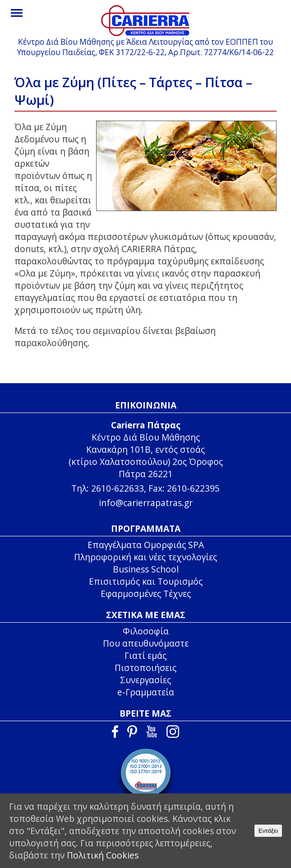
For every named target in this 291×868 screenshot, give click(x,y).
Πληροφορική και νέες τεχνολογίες (145, 557)
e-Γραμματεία (146, 692)
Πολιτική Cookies (103, 855)
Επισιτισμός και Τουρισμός (146, 581)
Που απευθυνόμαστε (146, 643)
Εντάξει (268, 831)
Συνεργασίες (145, 680)
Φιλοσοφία (146, 631)
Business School (146, 569)
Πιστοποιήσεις (145, 668)
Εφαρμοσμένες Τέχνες (146, 594)
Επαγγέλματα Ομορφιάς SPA (146, 545)
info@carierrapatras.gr (146, 503)
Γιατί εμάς (145, 655)
